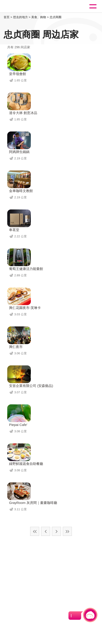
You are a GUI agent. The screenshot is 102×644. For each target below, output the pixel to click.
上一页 (46, 531)
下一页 (56, 531)
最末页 (67, 531)
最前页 (35, 531)
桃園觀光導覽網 (22, 6)
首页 (7, 17)
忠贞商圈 (56, 17)
